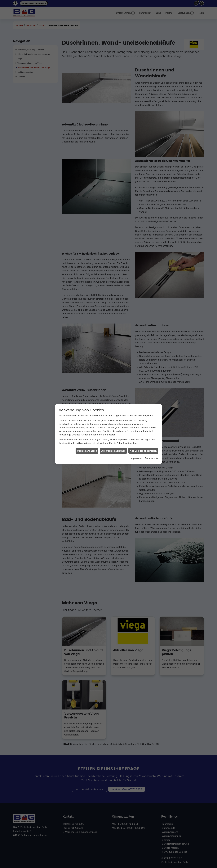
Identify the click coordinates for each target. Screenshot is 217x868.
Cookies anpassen (87, 451)
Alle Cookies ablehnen (113, 451)
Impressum (136, 458)
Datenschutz (152, 458)
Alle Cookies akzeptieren (143, 451)
